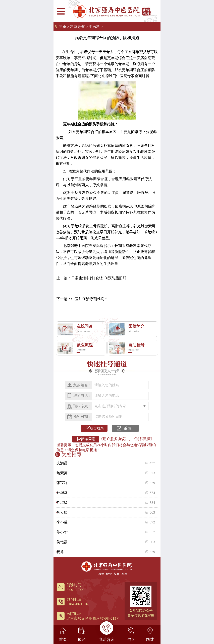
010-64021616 (77, 604)
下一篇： (64, 299)
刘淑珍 (62, 502)
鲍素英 (62, 473)
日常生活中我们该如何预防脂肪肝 (99, 278)
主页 (63, 27)
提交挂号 (97, 428)
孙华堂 (62, 493)
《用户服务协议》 (114, 439)
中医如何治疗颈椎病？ (90, 299)
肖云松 (62, 512)
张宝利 (62, 483)
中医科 (94, 27)
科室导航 (78, 27)
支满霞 (62, 463)
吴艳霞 (62, 542)
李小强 (62, 522)
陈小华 (62, 532)
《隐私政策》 (143, 439)
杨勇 (60, 552)
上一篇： (64, 278)
